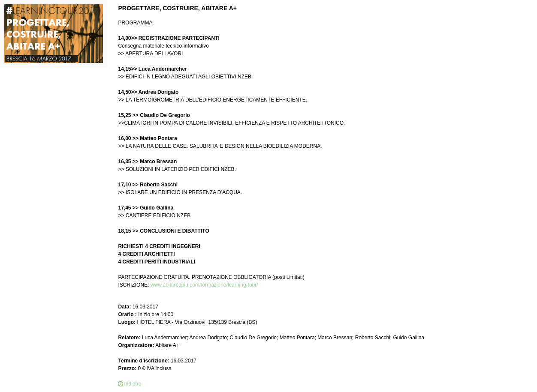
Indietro (133, 384)
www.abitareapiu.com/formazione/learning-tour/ (204, 285)
